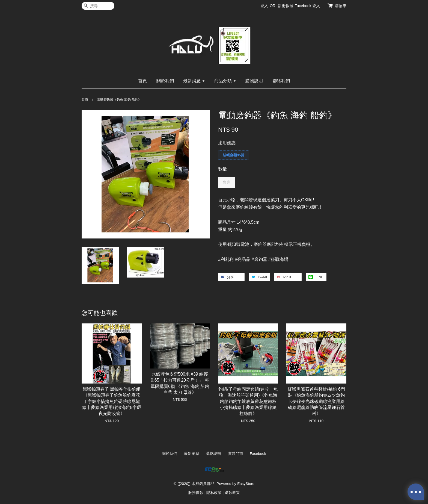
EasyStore (246, 484)
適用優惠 (227, 143)
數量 (222, 169)
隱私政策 (214, 493)
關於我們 (165, 81)
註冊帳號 (286, 6)
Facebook (258, 454)
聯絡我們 (281, 81)
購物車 (341, 6)
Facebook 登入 (307, 6)
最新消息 (194, 81)
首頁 (142, 81)
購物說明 (254, 81)
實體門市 (236, 454)
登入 (264, 6)
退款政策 (232, 493)
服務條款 (196, 493)
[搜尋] (98, 6)
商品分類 (225, 81)
